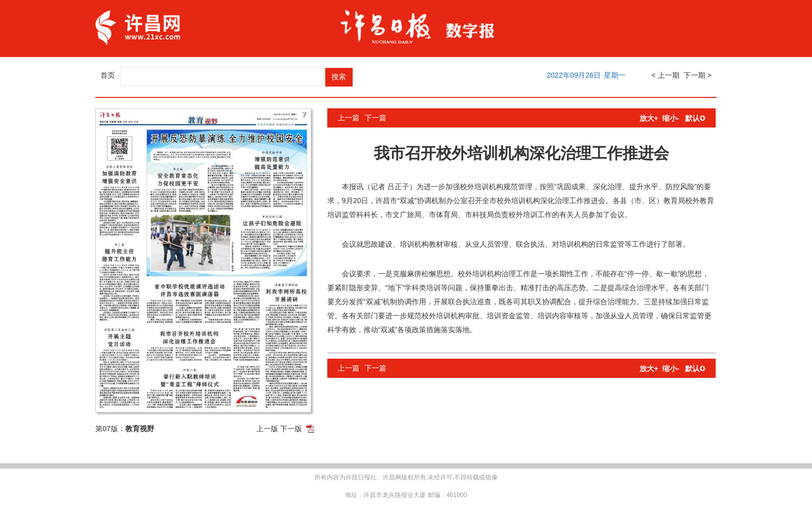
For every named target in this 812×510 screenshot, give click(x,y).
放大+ (649, 118)
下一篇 (375, 118)
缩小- (671, 118)
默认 (695, 118)
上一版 (267, 429)
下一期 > (698, 75)
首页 (108, 75)
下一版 (291, 429)
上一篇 (349, 118)
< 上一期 (665, 75)
